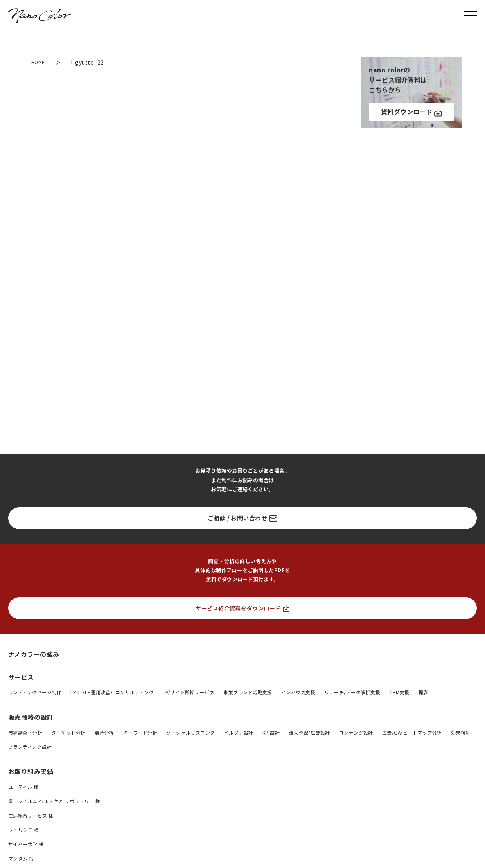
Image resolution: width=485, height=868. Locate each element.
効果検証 (461, 732)
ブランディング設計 (30, 746)
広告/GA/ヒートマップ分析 (412, 732)
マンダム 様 (21, 858)
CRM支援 (399, 692)
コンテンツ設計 (356, 732)
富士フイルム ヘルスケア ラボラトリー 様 (54, 801)
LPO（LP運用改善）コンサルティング (112, 692)
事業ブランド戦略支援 (248, 692)
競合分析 (104, 732)
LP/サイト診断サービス (189, 692)
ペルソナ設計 (239, 732)
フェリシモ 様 (23, 830)
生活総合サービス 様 (31, 815)
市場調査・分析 (25, 732)
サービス (21, 677)
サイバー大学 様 (26, 844)
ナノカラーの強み (34, 654)
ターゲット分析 (68, 732)
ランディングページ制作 (35, 692)
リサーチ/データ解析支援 (352, 692)
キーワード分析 (140, 732)
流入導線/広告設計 (309, 732)
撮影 (423, 692)
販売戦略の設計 (31, 717)
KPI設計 (271, 732)
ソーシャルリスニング (191, 732)
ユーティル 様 (23, 787)
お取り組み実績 (31, 771)
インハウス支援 (298, 692)
